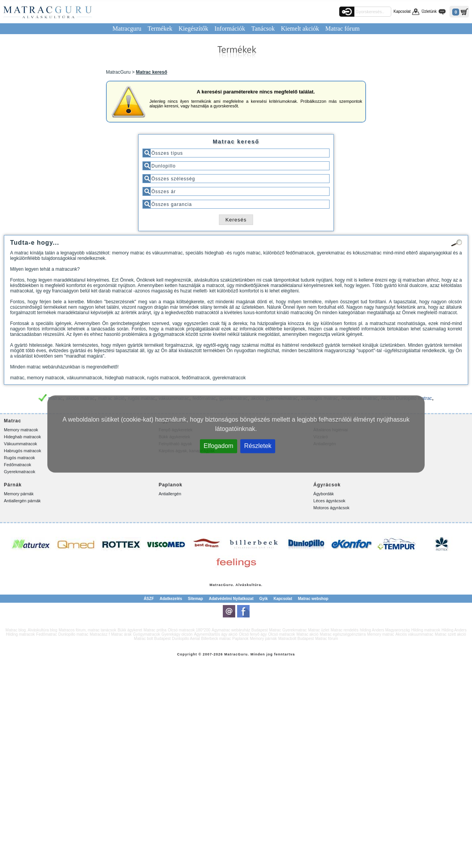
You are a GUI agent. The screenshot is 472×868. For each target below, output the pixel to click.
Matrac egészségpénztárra (343, 634)
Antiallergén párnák (22, 501)
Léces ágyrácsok (329, 501)
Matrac (216, 585)
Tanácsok (263, 29)
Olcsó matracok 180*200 (189, 630)
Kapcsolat (402, 11)
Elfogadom (219, 446)
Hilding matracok (425, 630)
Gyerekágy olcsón (177, 634)
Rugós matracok (19, 458)
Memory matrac (381, 634)
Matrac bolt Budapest (152, 639)
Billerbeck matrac (216, 639)
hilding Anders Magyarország (385, 630)
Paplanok (241, 639)
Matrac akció (308, 634)
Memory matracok (21, 430)
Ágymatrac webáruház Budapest (240, 630)
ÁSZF (149, 599)
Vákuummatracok (21, 444)
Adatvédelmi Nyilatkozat (231, 599)
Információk (230, 29)
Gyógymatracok (147, 634)
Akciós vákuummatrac (415, 634)
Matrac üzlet (319, 630)
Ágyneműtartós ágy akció (216, 634)
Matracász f (100, 634)
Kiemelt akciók (300, 29)
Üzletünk (429, 11)
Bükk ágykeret (130, 630)
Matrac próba (155, 630)
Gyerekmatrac (294, 630)
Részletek (258, 446)
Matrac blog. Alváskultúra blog (31, 630)
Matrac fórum (342, 29)
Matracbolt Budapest (296, 639)
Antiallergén (170, 494)
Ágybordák (324, 494)
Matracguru (127, 29)
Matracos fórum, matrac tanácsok (87, 630)
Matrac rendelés (345, 630)
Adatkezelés (171, 599)
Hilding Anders (454, 630)
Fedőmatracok (17, 465)
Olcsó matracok (282, 634)
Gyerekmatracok (20, 472)
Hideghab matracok (22, 437)
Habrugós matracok (23, 451)
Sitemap (195, 599)
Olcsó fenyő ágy (253, 634)
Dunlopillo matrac (73, 634)
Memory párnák (19, 494)
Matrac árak (121, 634)
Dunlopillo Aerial (186, 639)
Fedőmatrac (46, 634)
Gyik (264, 599)
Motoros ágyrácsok (331, 508)
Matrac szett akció (450, 634)
